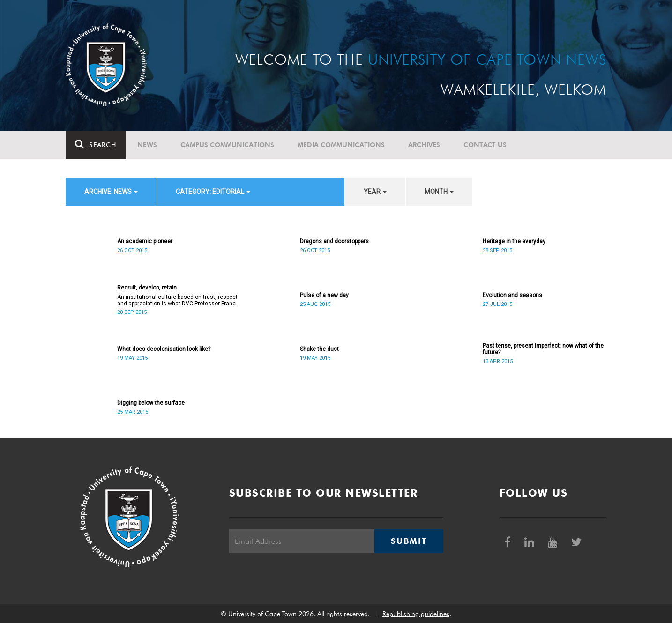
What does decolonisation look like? (164, 349)
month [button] (439, 192)
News (147, 145)
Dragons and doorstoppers (334, 241)
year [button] (375, 192)
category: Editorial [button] (213, 192)
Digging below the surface (151, 403)
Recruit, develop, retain (147, 288)
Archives (424, 145)
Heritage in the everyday (514, 241)
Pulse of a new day (324, 295)
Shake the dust (319, 349)
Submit (409, 541)
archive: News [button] (111, 192)
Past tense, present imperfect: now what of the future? (543, 349)
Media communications (341, 145)
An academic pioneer (145, 241)
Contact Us (485, 145)
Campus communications (227, 145)
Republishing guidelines (416, 614)
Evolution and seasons (512, 295)
